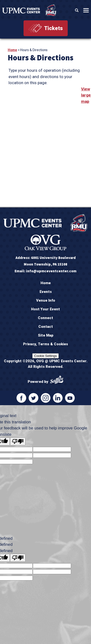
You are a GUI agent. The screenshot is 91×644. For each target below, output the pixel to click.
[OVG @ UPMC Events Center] (29, 10)
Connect (45, 318)
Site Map (46, 335)
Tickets (54, 28)
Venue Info (46, 300)
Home (12, 50)
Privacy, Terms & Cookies (45, 344)
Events (46, 292)
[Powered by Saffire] (57, 380)
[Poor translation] (18, 441)
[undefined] (18, 558)
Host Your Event (45, 309)
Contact (46, 327)
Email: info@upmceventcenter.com (45, 271)
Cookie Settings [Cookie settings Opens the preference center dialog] (45, 356)
